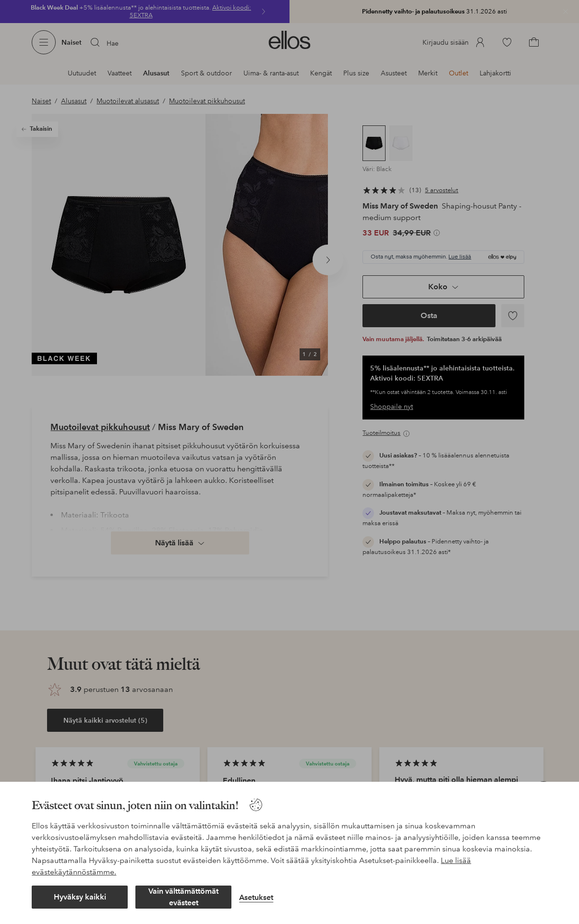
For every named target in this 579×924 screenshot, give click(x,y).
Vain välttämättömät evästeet (183, 897)
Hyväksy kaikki (80, 897)
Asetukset (256, 897)
